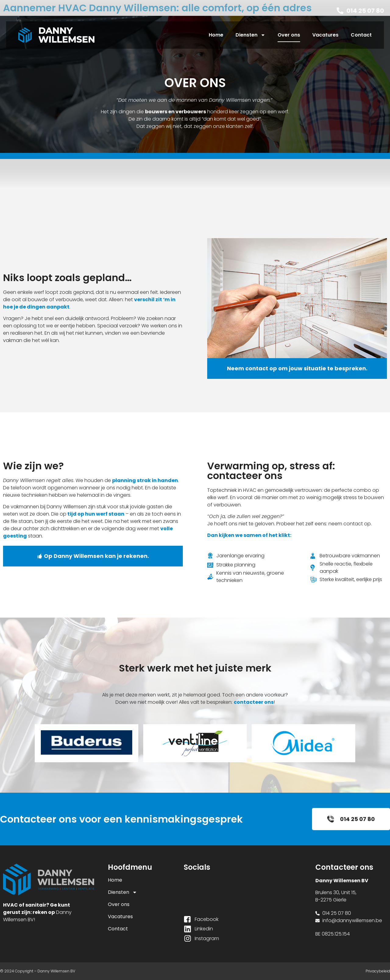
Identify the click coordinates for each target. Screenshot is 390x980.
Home (216, 35)
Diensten (250, 35)
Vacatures (325, 35)
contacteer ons (254, 702)
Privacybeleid (378, 971)
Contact (361, 35)
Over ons (289, 35)
